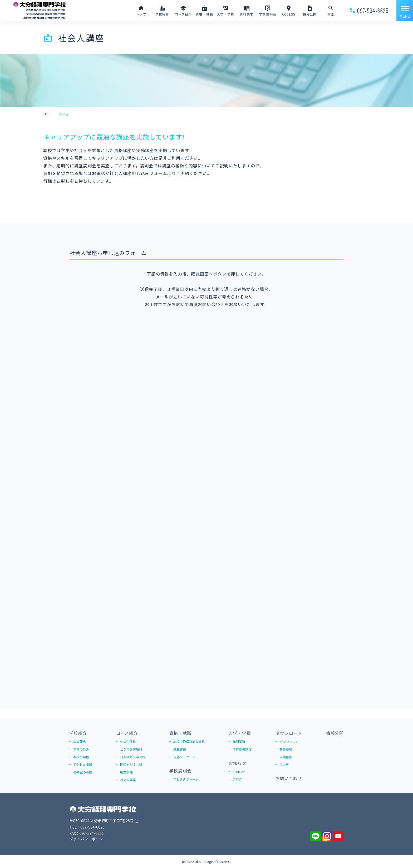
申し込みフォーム (186, 779)
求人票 (284, 764)
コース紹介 (127, 733)
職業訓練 (126, 772)
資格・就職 (180, 733)
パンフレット (289, 742)
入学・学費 (240, 733)
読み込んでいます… (206, 500)
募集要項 (286, 749)
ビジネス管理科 (131, 749)
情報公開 (335, 733)
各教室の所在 (83, 772)
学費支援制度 (242, 749)
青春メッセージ (184, 757)
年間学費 (239, 742)
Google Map (146, 821)
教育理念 (80, 742)
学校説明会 (180, 771)
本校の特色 (81, 757)
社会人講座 (128, 780)
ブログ (237, 779)
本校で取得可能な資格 (189, 742)
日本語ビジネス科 (133, 757)
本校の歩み (81, 749)
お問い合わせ (289, 778)
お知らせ (237, 763)
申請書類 (286, 757)
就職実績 (180, 749)
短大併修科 (128, 742)
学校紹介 (78, 733)
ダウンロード (289, 733)
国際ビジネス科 (131, 764)
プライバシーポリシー (88, 839)
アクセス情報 (83, 764)
